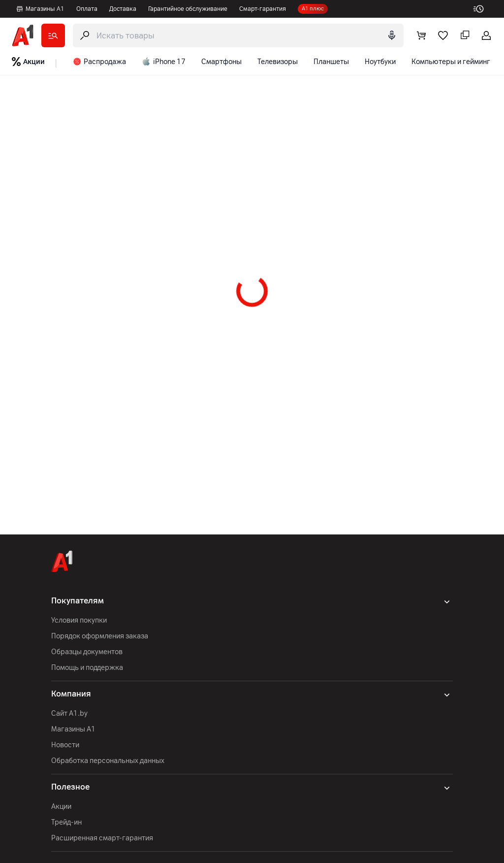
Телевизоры (278, 62)
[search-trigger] (238, 35)
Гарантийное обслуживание (188, 9)
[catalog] (53, 35)
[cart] (421, 35)
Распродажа (100, 62)
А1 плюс (313, 9)
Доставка (123, 9)
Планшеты (331, 62)
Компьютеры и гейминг (451, 62)
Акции (28, 62)
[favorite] (443, 35)
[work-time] (482, 9)
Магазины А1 (40, 9)
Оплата (87, 9)
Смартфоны (221, 62)
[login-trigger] (486, 35)
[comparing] (465, 35)
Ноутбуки (380, 62)
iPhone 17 (164, 62)
